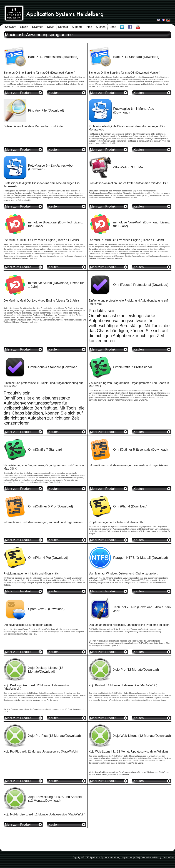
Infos (89, 27)
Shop (113, 27)
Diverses (38, 27)
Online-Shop (169, 857)
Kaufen (53, 93)
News (51, 27)
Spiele (24, 27)
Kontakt (63, 27)
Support (77, 27)
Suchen (101, 27)
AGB (137, 857)
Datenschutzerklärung (151, 857)
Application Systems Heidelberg (105, 857)
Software (11, 27)
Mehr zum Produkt (18, 93)
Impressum (127, 857)
